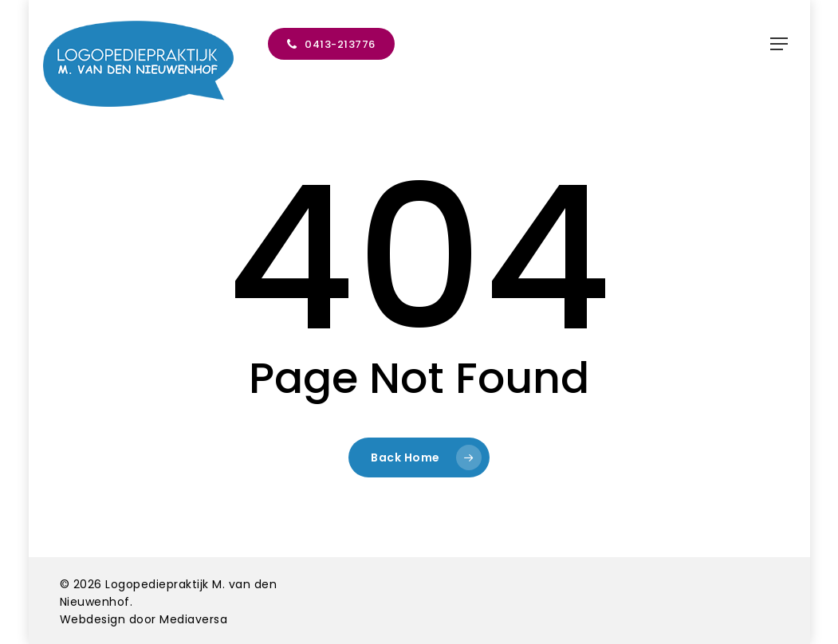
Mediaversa (193, 619)
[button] (779, 44)
